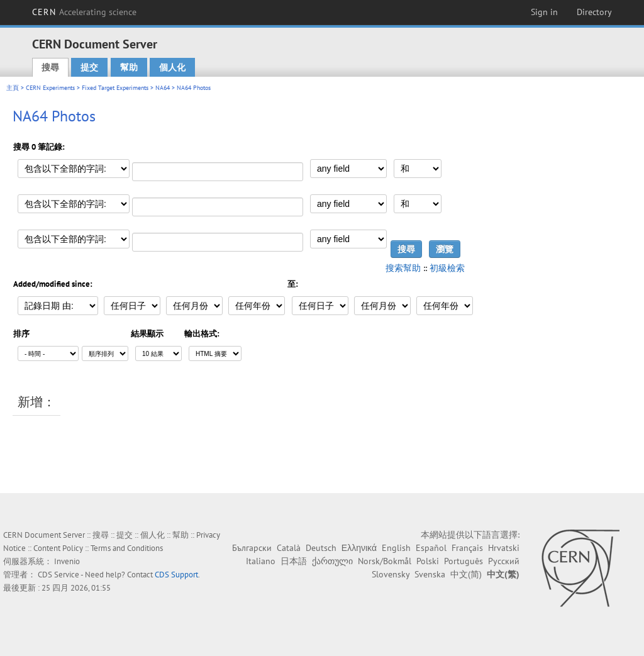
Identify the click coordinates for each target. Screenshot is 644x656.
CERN (84, 12)
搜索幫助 (403, 268)
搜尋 (50, 67)
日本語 (294, 561)
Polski (428, 561)
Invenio (67, 561)
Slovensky (391, 574)
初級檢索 (447, 268)
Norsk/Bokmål (385, 561)
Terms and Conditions (127, 548)
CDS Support (176, 575)
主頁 (13, 88)
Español (431, 548)
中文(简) (466, 574)
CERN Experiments (50, 88)
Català (289, 548)
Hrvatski (504, 548)
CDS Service (58, 575)
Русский (504, 561)
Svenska (430, 574)
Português (464, 561)
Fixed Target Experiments (115, 88)
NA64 (163, 88)
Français (467, 548)
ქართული (332, 561)
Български (252, 548)
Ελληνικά (359, 548)
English (396, 548)
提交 (89, 67)
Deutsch (321, 548)
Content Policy (58, 548)
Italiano (261, 561)
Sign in (544, 12)
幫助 (129, 67)
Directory (594, 12)
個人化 (172, 67)
